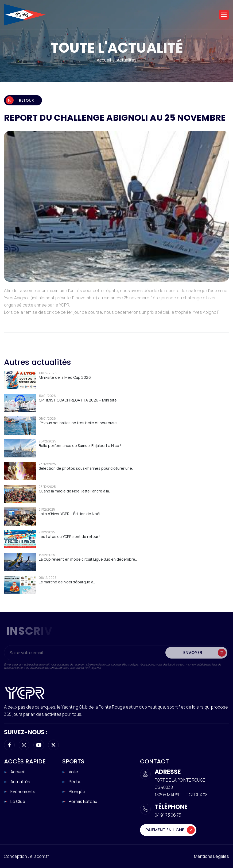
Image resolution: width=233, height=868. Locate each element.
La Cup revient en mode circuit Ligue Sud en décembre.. (88, 559)
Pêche (75, 782)
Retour (26, 100)
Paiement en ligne (165, 830)
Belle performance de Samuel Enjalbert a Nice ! (80, 446)
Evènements (23, 791)
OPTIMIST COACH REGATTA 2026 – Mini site (78, 400)
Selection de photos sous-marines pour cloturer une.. (86, 468)
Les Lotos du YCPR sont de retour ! (70, 536)
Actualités (127, 60)
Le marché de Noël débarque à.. (67, 582)
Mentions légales (211, 856)
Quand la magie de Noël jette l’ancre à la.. (75, 491)
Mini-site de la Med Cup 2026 (65, 377)
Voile (73, 772)
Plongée (77, 791)
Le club (18, 801)
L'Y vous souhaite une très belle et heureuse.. (79, 423)
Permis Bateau (83, 801)
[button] (224, 15)
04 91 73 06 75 (168, 815)
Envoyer (193, 656)
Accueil (104, 60)
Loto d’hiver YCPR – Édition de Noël (69, 514)
